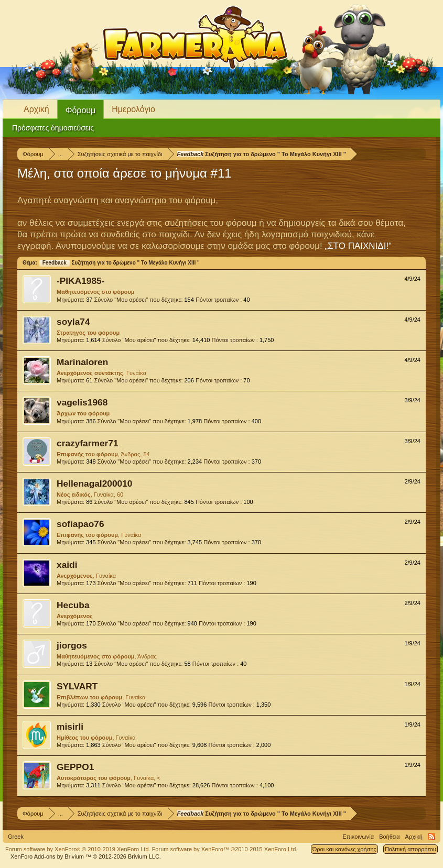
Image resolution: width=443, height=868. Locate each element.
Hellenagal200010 (95, 484)
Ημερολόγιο (133, 109)
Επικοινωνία (358, 837)
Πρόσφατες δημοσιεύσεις (53, 128)
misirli (70, 727)
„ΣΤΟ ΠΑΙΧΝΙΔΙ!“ (358, 246)
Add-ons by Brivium (86, 856)
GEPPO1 (75, 767)
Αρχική (36, 109)
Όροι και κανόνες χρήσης (344, 849)
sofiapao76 (80, 524)
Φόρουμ (81, 110)
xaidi (67, 565)
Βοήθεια (389, 837)
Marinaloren (82, 362)
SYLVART (77, 686)
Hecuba (73, 605)
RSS (431, 837)
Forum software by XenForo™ (225, 849)
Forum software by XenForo (78, 849)
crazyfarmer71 (88, 443)
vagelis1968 (82, 402)
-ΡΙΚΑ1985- (81, 281)
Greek (16, 837)
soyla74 (73, 322)
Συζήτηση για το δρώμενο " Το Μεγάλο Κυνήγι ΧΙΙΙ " (119, 263)
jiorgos (72, 645)
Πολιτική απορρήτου (410, 849)
